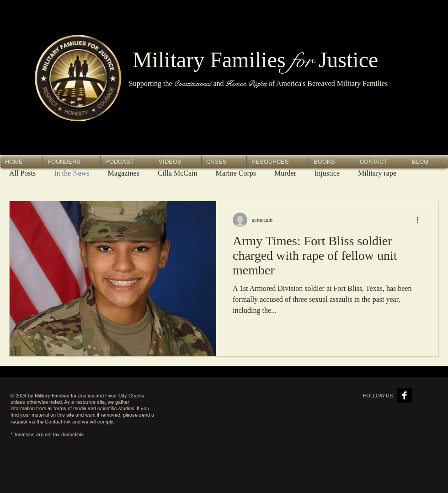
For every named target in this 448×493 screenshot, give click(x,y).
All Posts (22, 173)
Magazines (124, 173)
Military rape (377, 173)
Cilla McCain (178, 173)
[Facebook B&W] (404, 395)
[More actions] (421, 220)
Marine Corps (236, 173)
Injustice (327, 173)
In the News (72, 173)
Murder (285, 173)
